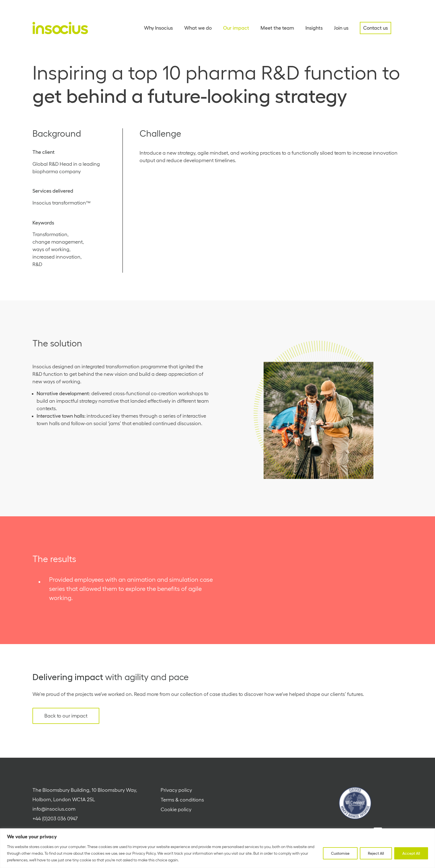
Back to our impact (66, 716)
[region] (217, 848)
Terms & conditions (182, 800)
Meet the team (277, 28)
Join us (341, 28)
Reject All (376, 853)
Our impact (236, 28)
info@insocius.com (54, 809)
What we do (198, 28)
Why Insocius (158, 28)
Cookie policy (176, 810)
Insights (314, 28)
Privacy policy (176, 790)
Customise (340, 853)
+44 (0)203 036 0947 (55, 819)
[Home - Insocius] (60, 28)
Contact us (375, 28)
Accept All (411, 853)
